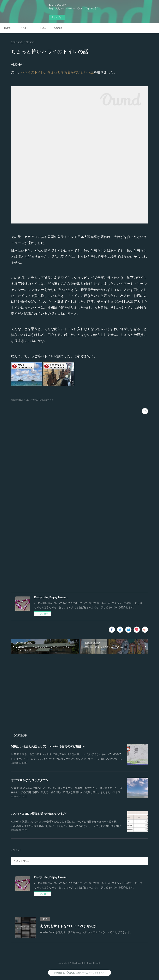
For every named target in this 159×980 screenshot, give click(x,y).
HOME (8, 28)
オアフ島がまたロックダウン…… (33, 780)
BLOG (42, 28)
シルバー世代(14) (32, 400)
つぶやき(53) (47, 400)
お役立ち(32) (17, 400)
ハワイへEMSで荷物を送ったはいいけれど (39, 814)
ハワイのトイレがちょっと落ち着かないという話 (57, 72)
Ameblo (58, 28)
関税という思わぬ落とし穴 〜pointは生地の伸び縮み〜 (48, 746)
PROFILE (25, 28)
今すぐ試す (57, 17)
